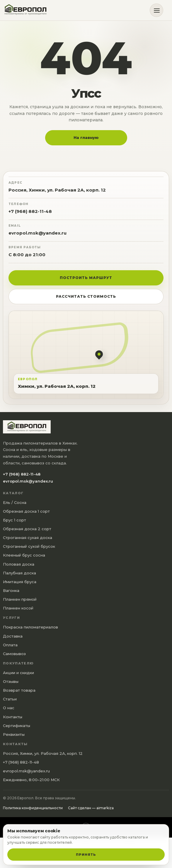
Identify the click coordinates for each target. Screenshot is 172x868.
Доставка (13, 636)
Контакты (13, 717)
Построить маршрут (86, 278)
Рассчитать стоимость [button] (86, 296)
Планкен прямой (20, 599)
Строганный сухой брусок (29, 546)
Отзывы (11, 681)
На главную (86, 137)
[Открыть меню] (156, 10)
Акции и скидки (18, 673)
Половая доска (19, 564)
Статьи (10, 699)
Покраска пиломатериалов (30, 627)
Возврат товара (19, 690)
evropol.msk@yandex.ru (38, 233)
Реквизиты (14, 734)
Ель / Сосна (15, 502)
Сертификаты (17, 726)
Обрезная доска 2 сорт (27, 529)
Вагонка (11, 590)
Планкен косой (18, 608)
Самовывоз (14, 654)
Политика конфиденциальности (33, 808)
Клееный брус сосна (24, 555)
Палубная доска (19, 573)
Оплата (10, 645)
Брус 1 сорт (15, 520)
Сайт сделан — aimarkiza (91, 808)
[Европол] (28, 10)
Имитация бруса (20, 582)
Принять (86, 855)
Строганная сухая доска (28, 538)
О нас (9, 708)
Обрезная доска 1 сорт (26, 511)
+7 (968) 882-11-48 (30, 211)
